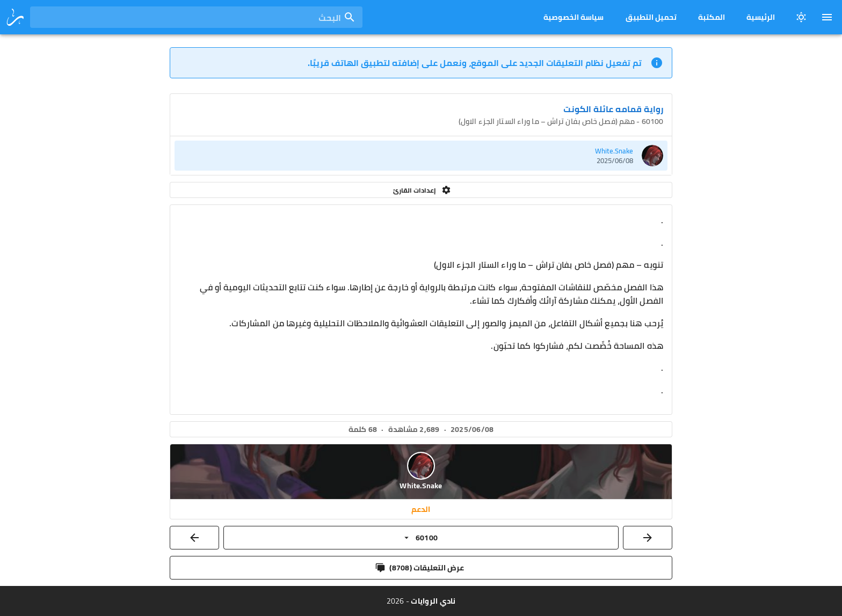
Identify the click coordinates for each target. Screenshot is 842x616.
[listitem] (421, 156)
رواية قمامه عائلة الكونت (613, 109)
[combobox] (196, 17)
